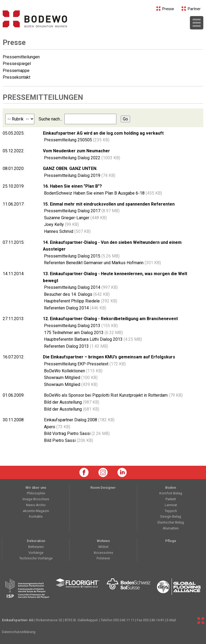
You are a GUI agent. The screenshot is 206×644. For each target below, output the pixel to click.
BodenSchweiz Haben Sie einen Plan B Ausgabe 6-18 (102, 193)
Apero (57, 427)
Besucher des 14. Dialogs (76, 294)
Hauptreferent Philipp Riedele (80, 301)
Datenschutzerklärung (19, 632)
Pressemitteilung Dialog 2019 (79, 175)
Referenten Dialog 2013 (76, 346)
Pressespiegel (17, 64)
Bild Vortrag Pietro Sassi (76, 433)
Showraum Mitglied (70, 378)
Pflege (171, 541)
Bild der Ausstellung (71, 402)
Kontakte (36, 516)
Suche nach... (80, 119)
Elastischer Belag (171, 522)
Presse (165, 9)
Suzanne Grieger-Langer (75, 218)
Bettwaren (36, 547)
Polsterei (103, 558)
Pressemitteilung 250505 (76, 140)
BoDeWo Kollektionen (73, 371)
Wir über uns (36, 488)
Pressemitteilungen (21, 57)
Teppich (171, 511)
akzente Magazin (36, 511)
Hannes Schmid (67, 231)
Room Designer (103, 488)
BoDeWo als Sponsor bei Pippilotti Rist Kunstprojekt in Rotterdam (113, 395)
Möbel (103, 547)
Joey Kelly (61, 224)
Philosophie (36, 493)
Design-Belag (171, 516)
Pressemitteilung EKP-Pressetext (84, 364)
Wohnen (103, 541)
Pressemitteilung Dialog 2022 (82, 158)
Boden (171, 488)
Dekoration (36, 541)
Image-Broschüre (36, 499)
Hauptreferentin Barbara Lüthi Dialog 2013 (92, 339)
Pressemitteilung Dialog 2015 (81, 256)
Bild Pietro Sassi (68, 440)
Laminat (171, 505)
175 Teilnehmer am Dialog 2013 (83, 333)
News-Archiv (36, 505)
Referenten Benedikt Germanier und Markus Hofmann (102, 263)
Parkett (171, 499)
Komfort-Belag (171, 493)
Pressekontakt (16, 77)
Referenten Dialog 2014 (75, 308)
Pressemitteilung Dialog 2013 (80, 326)
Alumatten (171, 528)
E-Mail (171, 620)
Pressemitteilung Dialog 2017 (81, 211)
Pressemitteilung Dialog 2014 (80, 287)
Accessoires (103, 553)
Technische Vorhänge (36, 558)
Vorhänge (36, 553)
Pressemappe (16, 71)
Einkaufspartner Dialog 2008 (79, 420)
